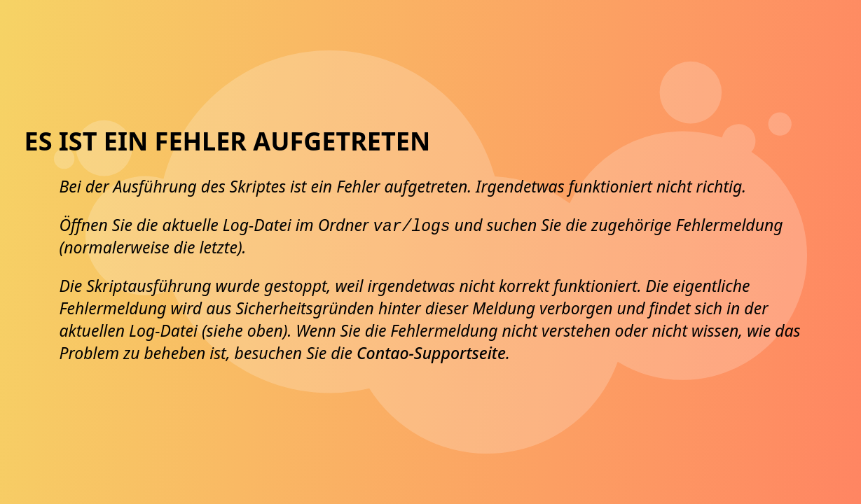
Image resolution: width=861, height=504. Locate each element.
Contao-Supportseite (431, 353)
